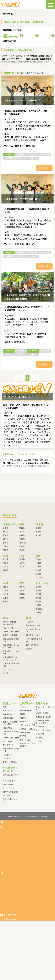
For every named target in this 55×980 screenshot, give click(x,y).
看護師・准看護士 (10, 796)
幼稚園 (22, 748)
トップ (5, 857)
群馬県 (22, 570)
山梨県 (38, 562)
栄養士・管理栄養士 (11, 666)
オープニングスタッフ (34, 665)
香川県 (22, 621)
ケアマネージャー (10, 779)
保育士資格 (40, 772)
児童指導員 (7, 762)
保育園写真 (40, 768)
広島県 (6, 625)
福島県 (6, 584)
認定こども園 (25, 774)
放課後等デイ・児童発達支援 (27, 779)
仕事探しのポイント (11, 921)
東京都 (22, 573)
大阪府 (38, 594)
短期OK (29, 683)
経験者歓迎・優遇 (33, 660)
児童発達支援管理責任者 (11, 674)
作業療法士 (7, 789)
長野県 (38, 570)
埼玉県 (22, 584)
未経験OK (30, 656)
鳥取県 (6, 632)
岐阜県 (6, 597)
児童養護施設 (25, 767)
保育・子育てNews (43, 764)
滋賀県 (38, 605)
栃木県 (22, 566)
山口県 (6, 628)
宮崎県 (38, 636)
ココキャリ (40, 776)
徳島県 (22, 628)
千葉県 (22, 581)
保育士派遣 (40, 761)
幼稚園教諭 (7, 749)
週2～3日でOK (32, 679)
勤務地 (14, 40)
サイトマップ (8, 822)
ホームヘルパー (9, 776)
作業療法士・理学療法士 (11, 699)
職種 (41, 40)
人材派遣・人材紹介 (27, 763)
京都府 (38, 601)
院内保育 (23, 770)
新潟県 (38, 566)
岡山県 (6, 621)
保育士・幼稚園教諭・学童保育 (10, 657)
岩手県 (6, 573)
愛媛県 (22, 632)
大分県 (38, 628)
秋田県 (6, 570)
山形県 (6, 581)
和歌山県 (39, 612)
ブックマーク (8, 974)
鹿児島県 (39, 643)
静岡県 (6, 605)
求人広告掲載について (11, 810)
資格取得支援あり (33, 670)
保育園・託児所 (26, 745)
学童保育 (23, 752)
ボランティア (8, 704)
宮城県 (6, 577)
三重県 (6, 601)
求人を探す (7, 862)
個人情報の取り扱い (11, 826)
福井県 (22, 601)
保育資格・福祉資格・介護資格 (43, 756)
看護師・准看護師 (10, 670)
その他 (6, 707)
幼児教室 (23, 756)
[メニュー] (51, 4)
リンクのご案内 (9, 815)
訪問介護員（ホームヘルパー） (11, 681)
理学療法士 (7, 793)
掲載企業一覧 (8, 819)
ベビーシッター (9, 662)
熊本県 (38, 632)
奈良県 (38, 608)
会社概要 (6, 830)
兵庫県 (38, 597)
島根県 (6, 636)
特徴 (41, 50)
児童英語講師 (8, 752)
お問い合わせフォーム (11, 835)
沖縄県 (38, 647)
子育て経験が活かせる (34, 674)
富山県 (22, 594)
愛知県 (6, 594)
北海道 (6, 562)
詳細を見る (44, 191)
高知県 (22, 625)
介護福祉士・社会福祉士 (11, 687)
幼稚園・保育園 (42, 747)
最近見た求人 (8, 978)
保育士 (6, 741)
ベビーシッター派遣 (27, 759)
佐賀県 (38, 625)
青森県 (6, 566)
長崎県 (38, 639)
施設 (14, 50)
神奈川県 (23, 577)
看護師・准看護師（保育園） (10, 757)
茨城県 (22, 562)
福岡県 (38, 621)
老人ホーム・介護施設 (44, 743)
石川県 (22, 597)
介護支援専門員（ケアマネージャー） (11, 693)
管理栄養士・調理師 (44, 751)
